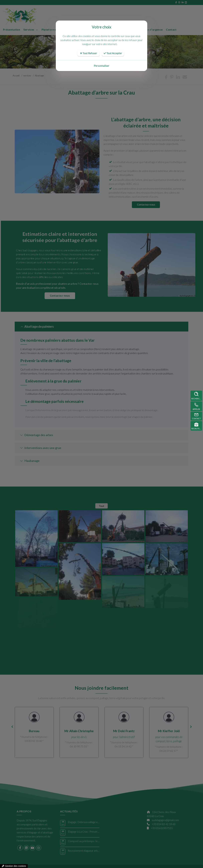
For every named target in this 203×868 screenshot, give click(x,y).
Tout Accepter (113, 53)
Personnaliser (102, 66)
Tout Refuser (89, 53)
